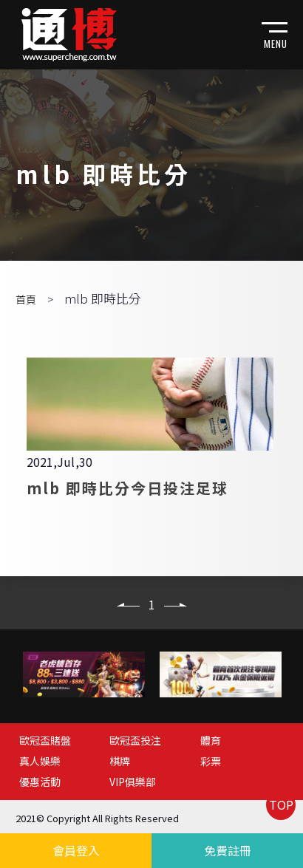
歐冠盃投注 (135, 740)
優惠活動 (40, 782)
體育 (211, 740)
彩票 (211, 761)
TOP (281, 804)
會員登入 (76, 850)
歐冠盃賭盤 (45, 740)
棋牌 (120, 761)
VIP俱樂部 (133, 782)
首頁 (26, 299)
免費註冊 (228, 850)
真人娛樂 (40, 761)
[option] (84, 674)
